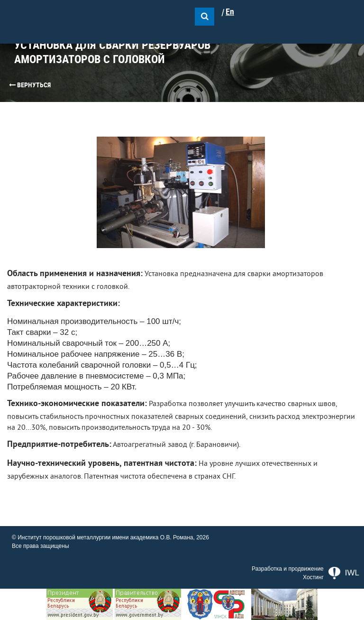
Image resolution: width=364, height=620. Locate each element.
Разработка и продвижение (288, 569)
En (230, 12)
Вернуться (30, 85)
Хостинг (313, 577)
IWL (344, 573)
